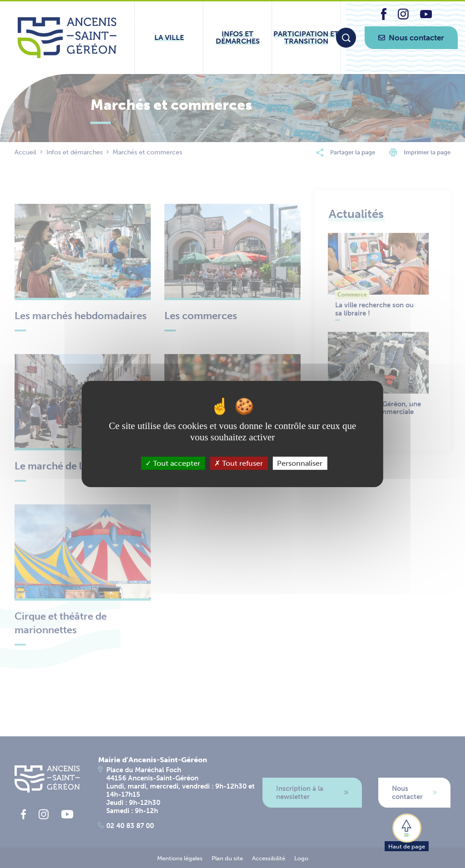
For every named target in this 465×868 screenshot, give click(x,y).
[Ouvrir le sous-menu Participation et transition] (306, 38)
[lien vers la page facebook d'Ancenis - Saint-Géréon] (384, 17)
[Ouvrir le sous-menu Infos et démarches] (237, 38)
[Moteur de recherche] (346, 38)
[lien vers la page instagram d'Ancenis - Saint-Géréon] (403, 17)
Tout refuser (239, 463)
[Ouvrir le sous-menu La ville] (169, 38)
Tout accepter (173, 463)
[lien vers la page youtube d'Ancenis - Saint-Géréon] (426, 16)
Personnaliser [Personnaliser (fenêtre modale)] (300, 463)
